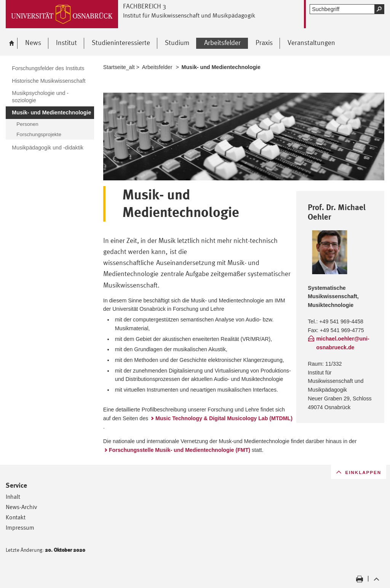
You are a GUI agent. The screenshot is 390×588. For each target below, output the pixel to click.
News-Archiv (21, 507)
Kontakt (16, 517)
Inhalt (13, 497)
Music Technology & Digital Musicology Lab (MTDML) (224, 418)
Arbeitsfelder (157, 67)
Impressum (20, 528)
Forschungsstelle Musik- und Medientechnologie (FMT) (180, 450)
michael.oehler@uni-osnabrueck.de (343, 343)
